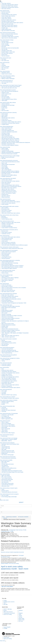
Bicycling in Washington (6, 77)
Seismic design (5, 328)
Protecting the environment (7, 123)
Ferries (3, 17)
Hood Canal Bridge (5, 45)
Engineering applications (7, 312)
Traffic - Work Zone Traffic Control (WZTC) (10, 336)
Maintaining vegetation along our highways (10, 171)
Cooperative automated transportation (9, 132)
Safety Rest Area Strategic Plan (8, 137)
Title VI (5, 603)
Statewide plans (5, 118)
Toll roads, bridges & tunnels (7, 43)
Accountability (4, 382)
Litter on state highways (6, 170)
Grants (3, 182)
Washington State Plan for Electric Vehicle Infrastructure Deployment (16, 142)
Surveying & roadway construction (9, 332)
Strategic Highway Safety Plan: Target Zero (10, 140)
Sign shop (3, 282)
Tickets (3, 64)
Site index (5, 604)
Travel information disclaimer (7, 485)
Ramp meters (4, 95)
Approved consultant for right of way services (11, 222)
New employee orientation (7, 398)
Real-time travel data (6, 12)
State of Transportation (6, 417)
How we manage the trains (7, 82)
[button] (2, 512)
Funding (3, 121)
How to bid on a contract (6, 210)
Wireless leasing (5, 273)
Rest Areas (4, 47)
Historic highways (5, 168)
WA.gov (5, 610)
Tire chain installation (6, 98)
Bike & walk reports (5, 461)
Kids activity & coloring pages (8, 455)
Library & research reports (7, 385)
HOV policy (4, 59)
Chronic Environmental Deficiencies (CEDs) (10, 162)
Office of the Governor (8, 612)
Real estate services (6, 188)
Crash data (4, 407)
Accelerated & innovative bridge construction (11, 306)
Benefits (3, 404)
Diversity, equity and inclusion (8, 464)
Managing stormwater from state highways (10, 172)
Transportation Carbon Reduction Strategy (10, 141)
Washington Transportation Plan (8, 144)
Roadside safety (5, 326)
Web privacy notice (5, 486)
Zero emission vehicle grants (7, 237)
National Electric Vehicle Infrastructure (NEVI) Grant (12, 248)
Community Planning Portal (7, 349)
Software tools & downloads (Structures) (10, 329)
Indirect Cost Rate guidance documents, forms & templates (14, 288)
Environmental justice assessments (9, 458)
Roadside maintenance (6, 176)
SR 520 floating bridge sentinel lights (9, 497)
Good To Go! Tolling (8, 614)
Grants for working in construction (8, 242)
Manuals (3, 340)
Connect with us (5, 119)
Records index (4, 436)
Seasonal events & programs (7, 388)
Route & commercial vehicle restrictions (10, 34)
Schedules (4, 65)
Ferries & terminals (5, 67)
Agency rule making (6, 475)
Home (3, 517)
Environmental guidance (6, 300)
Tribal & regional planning (7, 353)
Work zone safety (5, 111)
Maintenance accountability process (9, 468)
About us (3, 69)
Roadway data (4, 409)
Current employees (5, 380)
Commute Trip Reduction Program (9, 193)
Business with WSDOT (6, 6)
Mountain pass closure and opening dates (10, 48)
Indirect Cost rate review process (8, 290)
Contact (5, 600)
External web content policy (7, 479)
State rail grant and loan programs (9, 244)
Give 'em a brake (5, 495)
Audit (2, 196)
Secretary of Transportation (7, 373)
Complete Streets (5, 125)
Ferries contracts (5, 204)
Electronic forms (5, 231)
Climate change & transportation (8, 164)
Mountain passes (5, 13)
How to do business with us (7, 181)
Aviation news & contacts (7, 74)
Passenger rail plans (6, 133)
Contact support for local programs (9, 252)
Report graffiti (4, 427)
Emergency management (7, 386)
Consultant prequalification (7, 226)
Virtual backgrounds (6, 447)
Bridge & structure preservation (8, 157)
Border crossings (5, 44)
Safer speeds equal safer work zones (9, 88)
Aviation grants (4, 241)
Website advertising (6, 197)
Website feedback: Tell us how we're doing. (10, 563)
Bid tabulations (4, 218)
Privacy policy (6, 637)
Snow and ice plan (5, 97)
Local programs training (6, 257)
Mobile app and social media (7, 24)
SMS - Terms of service (6, 477)
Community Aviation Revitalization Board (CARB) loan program (14, 245)
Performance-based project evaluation (9, 154)
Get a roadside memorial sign (8, 279)
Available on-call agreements (7, 224)
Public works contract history (7, 213)
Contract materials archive (7, 219)
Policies (3, 384)
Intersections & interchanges (7, 317)
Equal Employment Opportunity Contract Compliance (12, 266)
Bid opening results (5, 209)
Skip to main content (4, 500)
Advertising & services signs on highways (10, 278)
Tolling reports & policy (6, 469)
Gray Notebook (5, 465)
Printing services (5, 194)
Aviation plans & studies (6, 129)
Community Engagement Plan (8, 131)
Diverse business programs (7, 264)
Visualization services (6, 234)
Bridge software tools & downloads (9, 308)
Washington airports (6, 73)
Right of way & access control (8, 324)
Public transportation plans (7, 136)
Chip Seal (3, 158)
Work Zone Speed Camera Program (9, 23)
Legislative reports (5, 467)
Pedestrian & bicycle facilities (7, 320)
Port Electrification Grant (7, 240)
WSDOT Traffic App (8, 609)
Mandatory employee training (7, 402)
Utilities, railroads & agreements (8, 337)
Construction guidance (6, 366)
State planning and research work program (10, 138)
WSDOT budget (5, 148)
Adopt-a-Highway (5, 276)
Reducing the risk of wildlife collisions (9, 175)
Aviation (3, 19)
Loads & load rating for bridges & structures (10, 318)
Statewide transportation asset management (11, 152)
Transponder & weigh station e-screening (10, 37)
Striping (3, 109)
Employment (4, 370)
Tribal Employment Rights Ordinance (9, 268)
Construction (4, 302)
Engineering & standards (7, 7)
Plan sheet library (5, 344)
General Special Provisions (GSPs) (9, 343)
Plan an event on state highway (8, 425)
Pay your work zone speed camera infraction (11, 87)
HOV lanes (4, 53)
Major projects (4, 117)
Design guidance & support (7, 310)
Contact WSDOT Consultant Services (9, 228)
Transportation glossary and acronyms (9, 492)
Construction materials (6, 364)
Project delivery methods (7, 232)
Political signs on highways (7, 280)
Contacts (3, 374)
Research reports (5, 491)
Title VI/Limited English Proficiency (9, 378)
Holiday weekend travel (6, 29)
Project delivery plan (6, 134)
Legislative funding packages (7, 151)
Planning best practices (6, 356)
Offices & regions (5, 422)
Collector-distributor (5, 104)
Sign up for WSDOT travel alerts (8, 31)
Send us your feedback (6, 423)
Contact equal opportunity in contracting (10, 263)
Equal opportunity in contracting (8, 186)
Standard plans (5, 346)
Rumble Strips (4, 108)
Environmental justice (6, 381)
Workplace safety (5, 403)
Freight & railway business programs (9, 192)
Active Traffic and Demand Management (10, 91)
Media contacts (5, 431)
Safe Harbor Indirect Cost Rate (8, 292)
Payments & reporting (6, 212)
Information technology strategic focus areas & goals (12, 472)
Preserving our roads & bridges (8, 122)
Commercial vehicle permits (7, 35)
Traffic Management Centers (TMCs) (9, 99)
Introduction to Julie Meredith (7, 415)
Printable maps (5, 28)
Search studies (5, 115)
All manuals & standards (6, 296)
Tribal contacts (4, 430)
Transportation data (5, 372)
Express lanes (4, 55)
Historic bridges (5, 167)
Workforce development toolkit (8, 451)
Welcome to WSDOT (6, 395)
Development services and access (9, 190)
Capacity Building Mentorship (7, 262)
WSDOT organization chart (7, 419)
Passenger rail (4, 21)
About (3, 9)
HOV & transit (4, 313)
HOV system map (5, 61)
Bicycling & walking (5, 20)
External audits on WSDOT (7, 286)
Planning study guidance (7, 352)
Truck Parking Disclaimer (7, 478)
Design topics (4, 295)
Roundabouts (4, 107)
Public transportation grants (7, 238)
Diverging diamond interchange (8, 105)
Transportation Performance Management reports (12, 471)
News (3, 369)
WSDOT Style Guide (6, 448)
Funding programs (5, 256)
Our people (4, 392)
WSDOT (21, 502)
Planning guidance (5, 298)
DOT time (3, 445)
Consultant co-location (6, 225)
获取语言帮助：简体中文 (7, 441)
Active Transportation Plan (7, 128)
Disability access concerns (7, 376)
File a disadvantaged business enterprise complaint (12, 267)
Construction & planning (6, 5)
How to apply (4, 391)
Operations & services (6, 25)
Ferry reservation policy (6, 481)
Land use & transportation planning (9, 350)
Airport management (6, 184)
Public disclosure (5, 426)
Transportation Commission (9, 613)
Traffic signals (4, 101)
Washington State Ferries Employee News (10, 444)
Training (3, 361)
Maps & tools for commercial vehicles (9, 38)
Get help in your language (7, 377)
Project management (6, 360)
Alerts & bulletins (5, 208)
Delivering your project (6, 253)
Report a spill (4, 163)
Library (3, 489)
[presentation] (1, 1)
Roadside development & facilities (8, 325)
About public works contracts (7, 202)
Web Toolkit (4, 449)
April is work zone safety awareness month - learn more (15, 568)
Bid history (4, 216)
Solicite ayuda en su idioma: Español (9, 439)
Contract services (5, 203)
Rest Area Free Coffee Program (8, 433)
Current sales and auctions (7, 272)
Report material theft (6, 429)
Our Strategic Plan (5, 416)
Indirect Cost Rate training (7, 289)
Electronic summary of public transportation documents (12, 552)
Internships (4, 394)
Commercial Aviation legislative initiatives (10, 145)
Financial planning (5, 150)
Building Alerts (4, 453)
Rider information (5, 68)
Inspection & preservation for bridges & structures (12, 316)
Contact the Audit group (6, 285)
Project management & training (8, 299)
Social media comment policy (7, 483)
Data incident (4, 463)
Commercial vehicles (6, 15)
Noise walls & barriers (6, 174)
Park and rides (4, 49)
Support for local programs (7, 185)
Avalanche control (5, 93)
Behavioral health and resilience (8, 452)
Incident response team (6, 94)
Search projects (5, 114)
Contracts (3, 180)
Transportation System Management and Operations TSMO (14, 303)
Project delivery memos (6, 342)
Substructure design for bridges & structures (11, 330)
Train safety (4, 83)
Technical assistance (6, 258)
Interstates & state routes (7, 51)
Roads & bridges (5, 16)
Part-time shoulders (5, 56)
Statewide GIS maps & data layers (9, 410)
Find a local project (5, 254)
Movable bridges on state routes (8, 52)
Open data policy (5, 482)
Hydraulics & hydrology (6, 314)
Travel (3, 3)
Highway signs (4, 189)
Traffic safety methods (6, 27)
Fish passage (4, 166)
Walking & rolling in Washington (8, 79)
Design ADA (4, 309)
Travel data (4, 411)
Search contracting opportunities (8, 200)
